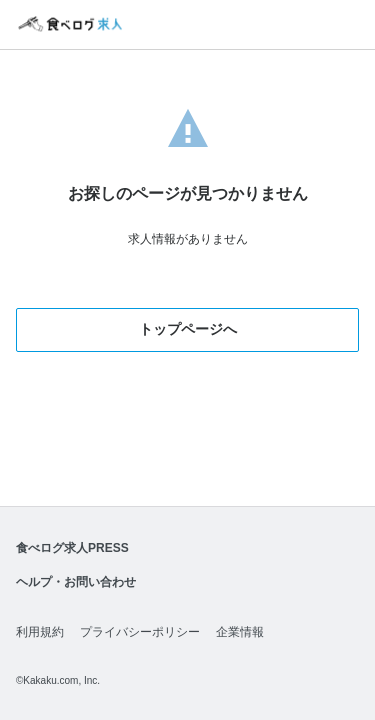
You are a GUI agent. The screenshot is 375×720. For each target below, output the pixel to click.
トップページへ (188, 329)
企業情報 (240, 632)
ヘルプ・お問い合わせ (76, 582)
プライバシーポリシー (140, 632)
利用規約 (40, 632)
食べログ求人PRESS (72, 548)
